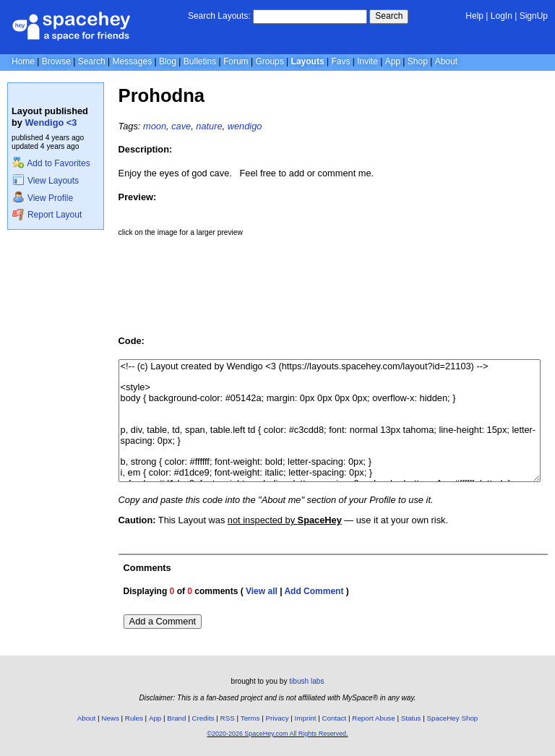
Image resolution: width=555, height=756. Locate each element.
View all (262, 591)
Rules (134, 718)
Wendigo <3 (51, 123)
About (446, 61)
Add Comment (314, 591)
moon (155, 126)
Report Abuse (373, 718)
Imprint (306, 718)
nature (209, 126)
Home (23, 61)
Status (411, 718)
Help (474, 16)
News (110, 718)
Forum (236, 61)
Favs (340, 61)
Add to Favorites (51, 163)
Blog (168, 61)
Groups (269, 61)
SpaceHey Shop (453, 718)
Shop (418, 61)
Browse (56, 61)
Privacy (277, 718)
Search (389, 16)
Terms (250, 718)
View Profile (43, 198)
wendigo (245, 126)
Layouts (308, 61)
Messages (132, 61)
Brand (176, 718)
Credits (203, 718)
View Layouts (46, 181)
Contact (335, 718)
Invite (367, 61)
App (393, 61)
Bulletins (200, 61)
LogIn (502, 16)
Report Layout (47, 215)
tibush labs (306, 681)
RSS (228, 718)
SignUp (534, 16)
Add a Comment (163, 621)
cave (181, 126)
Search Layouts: (219, 16)
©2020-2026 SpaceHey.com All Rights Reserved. (277, 734)
